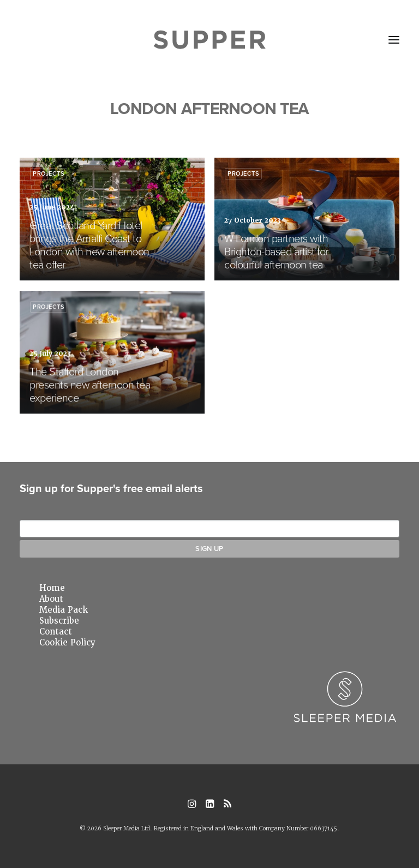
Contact (56, 632)
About (51, 599)
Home (52, 588)
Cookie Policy (67, 643)
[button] (394, 40)
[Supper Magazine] (210, 40)
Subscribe (59, 621)
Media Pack (64, 610)
